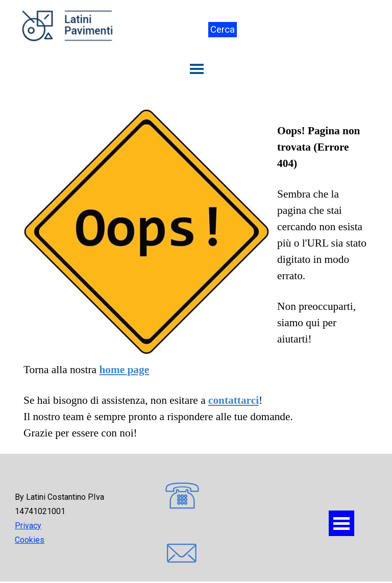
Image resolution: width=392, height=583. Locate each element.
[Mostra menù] (197, 69)
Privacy (28, 526)
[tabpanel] (196, 274)
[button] (182, 497)
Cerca (223, 30)
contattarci (234, 400)
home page (124, 370)
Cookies (30, 540)
